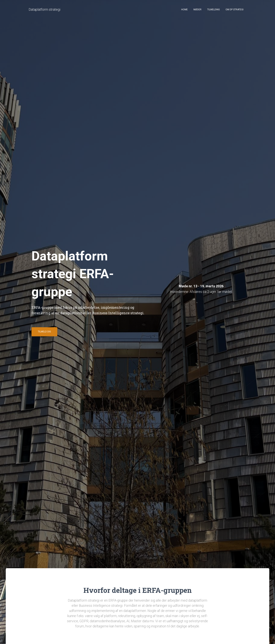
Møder (197, 10)
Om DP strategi (235, 10)
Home (184, 10)
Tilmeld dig (44, 333)
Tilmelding (214, 10)
